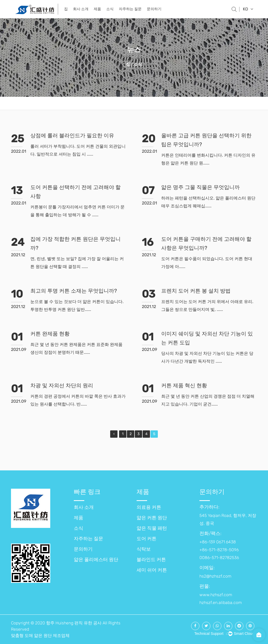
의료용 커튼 (149, 507)
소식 (110, 9)
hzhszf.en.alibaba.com (221, 603)
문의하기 (154, 9)
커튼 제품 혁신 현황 (184, 385)
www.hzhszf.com (216, 595)
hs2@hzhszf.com (215, 576)
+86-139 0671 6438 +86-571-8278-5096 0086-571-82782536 (219, 550)
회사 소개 (81, 9)
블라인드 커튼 (151, 560)
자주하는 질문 (130, 9)
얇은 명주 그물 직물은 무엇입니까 (200, 187)
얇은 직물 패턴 (152, 528)
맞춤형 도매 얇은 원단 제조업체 (40, 636)
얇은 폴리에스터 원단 (96, 560)
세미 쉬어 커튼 (152, 570)
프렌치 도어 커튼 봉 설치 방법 (196, 291)
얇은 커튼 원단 (152, 518)
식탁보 (144, 549)
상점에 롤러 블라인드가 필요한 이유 (72, 135)
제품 (97, 9)
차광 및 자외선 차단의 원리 (62, 385)
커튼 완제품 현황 (50, 334)
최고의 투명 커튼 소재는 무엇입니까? (74, 291)
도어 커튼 (147, 539)
